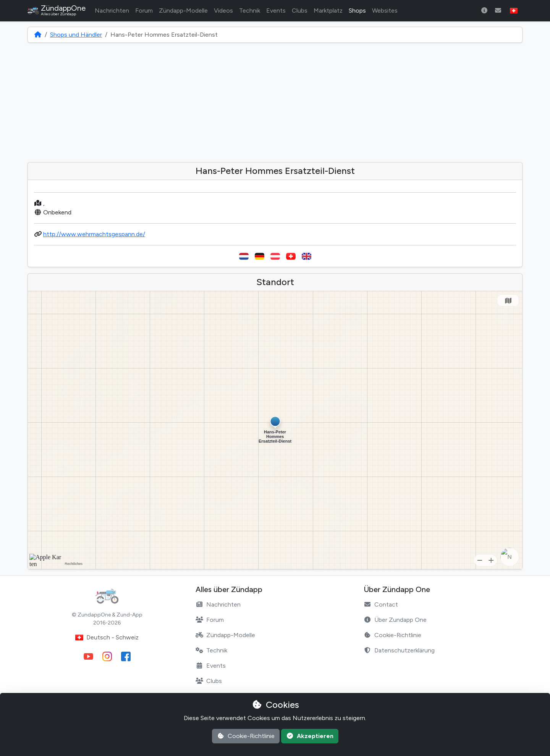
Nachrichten (112, 11)
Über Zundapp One (395, 620)
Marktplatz (328, 11)
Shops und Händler (76, 35)
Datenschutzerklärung (399, 650)
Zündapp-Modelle (183, 11)
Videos (223, 11)
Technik (250, 11)
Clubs (300, 11)
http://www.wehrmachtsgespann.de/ (94, 234)
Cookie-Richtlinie (392, 635)
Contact (381, 604)
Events (276, 11)
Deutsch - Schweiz (107, 638)
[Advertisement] (275, 102)
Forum (144, 11)
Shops (357, 11)
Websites (385, 11)
